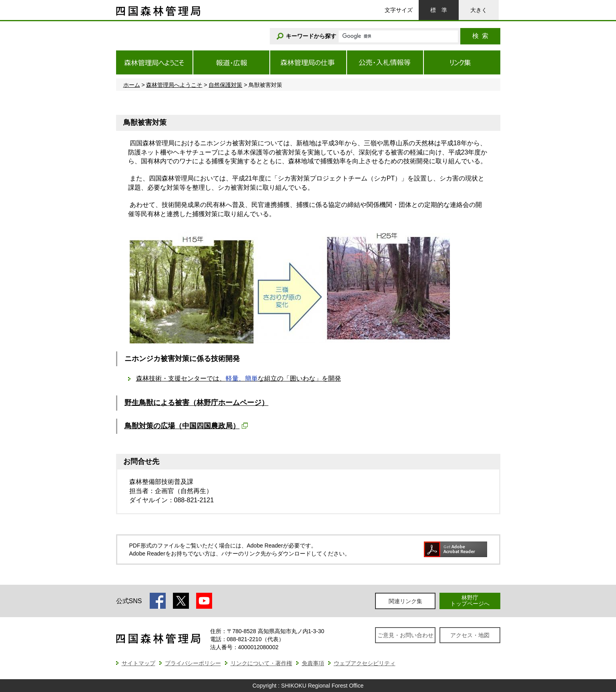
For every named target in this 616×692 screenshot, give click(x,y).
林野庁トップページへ (470, 601)
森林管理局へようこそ (174, 85)
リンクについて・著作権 (261, 663)
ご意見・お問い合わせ (405, 635)
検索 (480, 36)
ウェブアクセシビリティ (365, 663)
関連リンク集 (405, 601)
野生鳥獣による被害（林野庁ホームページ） (197, 403)
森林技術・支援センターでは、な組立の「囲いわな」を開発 (239, 378)
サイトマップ (138, 663)
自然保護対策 (225, 85)
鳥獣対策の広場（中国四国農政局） (182, 426)
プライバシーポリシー (193, 663)
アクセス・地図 (470, 635)
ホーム (132, 85)
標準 (439, 10)
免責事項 (313, 663)
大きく (479, 10)
